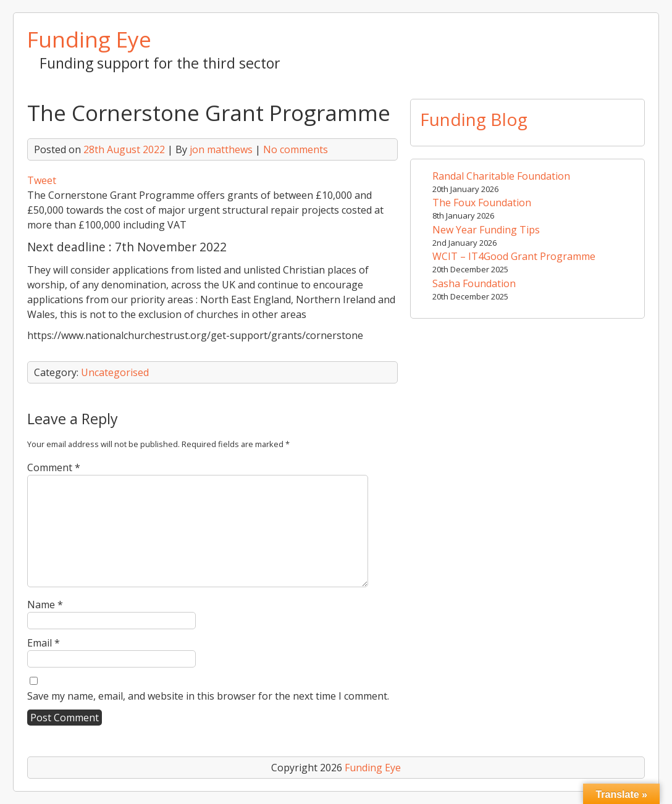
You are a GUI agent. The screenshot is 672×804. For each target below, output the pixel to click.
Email (44, 643)
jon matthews (221, 149)
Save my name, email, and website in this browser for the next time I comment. (208, 696)
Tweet (42, 180)
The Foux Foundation (482, 203)
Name (45, 605)
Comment (54, 467)
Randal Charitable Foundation (501, 176)
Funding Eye (89, 39)
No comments (296, 149)
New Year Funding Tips (486, 230)
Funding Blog (474, 119)
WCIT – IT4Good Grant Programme (514, 256)
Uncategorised (115, 372)
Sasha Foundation (474, 283)
